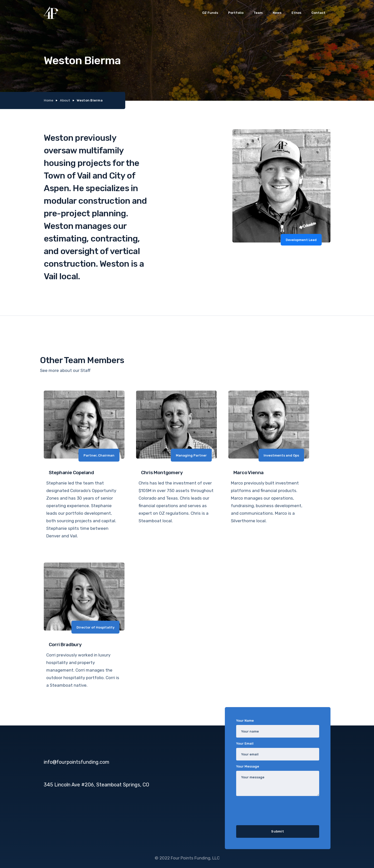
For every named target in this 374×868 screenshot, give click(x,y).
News (277, 13)
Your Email (245, 743)
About (65, 100)
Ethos (296, 13)
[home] (51, 13)
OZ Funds (210, 13)
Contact (318, 13)
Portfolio (236, 13)
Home (49, 100)
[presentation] (274, 810)
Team (258, 13)
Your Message (248, 766)
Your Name (245, 721)
